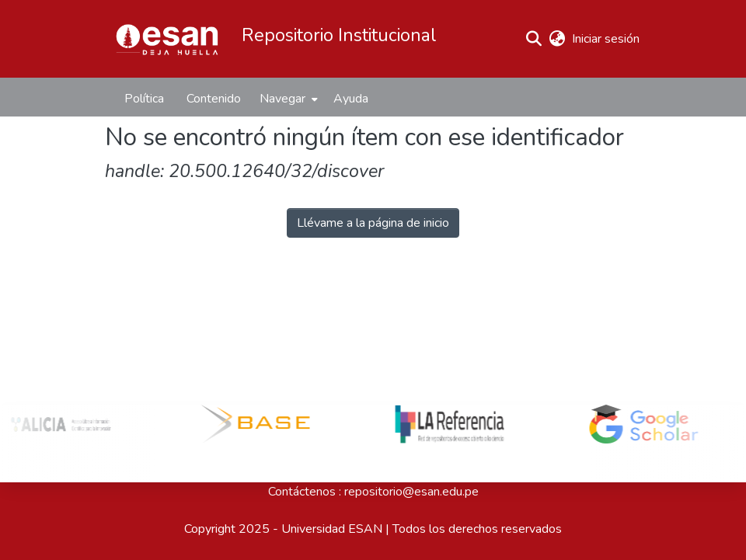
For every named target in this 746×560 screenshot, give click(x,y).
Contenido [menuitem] (214, 99)
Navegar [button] (282, 99)
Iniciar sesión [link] (607, 39)
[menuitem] (287, 99)
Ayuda (351, 99)
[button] (167, 39)
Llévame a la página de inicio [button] (373, 223)
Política (144, 99)
